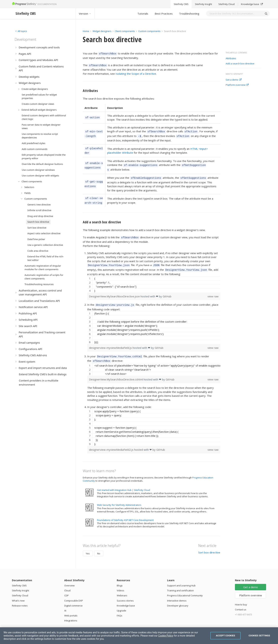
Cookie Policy (166, 636)
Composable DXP (74, 592)
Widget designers (102, 31)
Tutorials (143, 14)
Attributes (231, 59)
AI (65, 601)
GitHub (167, 289)
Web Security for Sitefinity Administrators (119, 496)
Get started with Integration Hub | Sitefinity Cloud (124, 481)
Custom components (150, 31)
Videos (120, 581)
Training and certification (180, 581)
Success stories (125, 592)
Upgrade (121, 601)
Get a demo (234, 80)
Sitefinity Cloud (20, 586)
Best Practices (164, 14)
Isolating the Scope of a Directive (136, 73)
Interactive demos (177, 592)
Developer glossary (178, 597)
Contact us (241, 600)
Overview (69, 576)
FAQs (120, 606)
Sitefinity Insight (20, 581)
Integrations (71, 611)
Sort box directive (209, 543)
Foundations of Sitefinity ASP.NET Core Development (125, 511)
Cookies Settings (259, 636)
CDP (66, 586)
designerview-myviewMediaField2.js (112, 441)
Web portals (71, 606)
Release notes (20, 597)
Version (85, 14)
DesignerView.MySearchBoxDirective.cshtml (116, 370)
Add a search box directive (240, 64)
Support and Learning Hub (181, 576)
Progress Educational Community (185, 586)
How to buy (241, 595)
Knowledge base (126, 597)
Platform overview (237, 85)
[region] (154, 277)
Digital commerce (73, 597)
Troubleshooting (189, 14)
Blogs (120, 576)
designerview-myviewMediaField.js (111, 340)
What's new (18, 592)
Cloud (67, 581)
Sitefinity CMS (19, 576)
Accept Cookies (225, 636)
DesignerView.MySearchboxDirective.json (115, 289)
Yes (88, 544)
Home (86, 31)
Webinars (122, 586)
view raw (213, 289)
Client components (125, 31)
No (99, 544)
